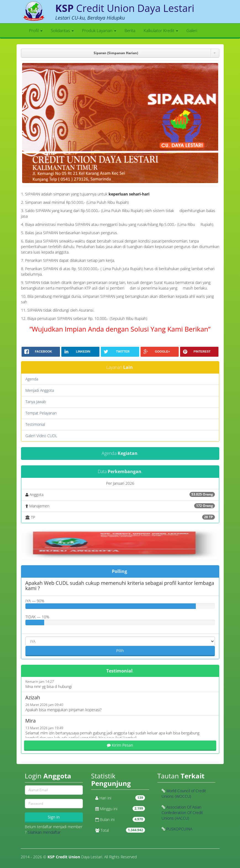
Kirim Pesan (120, 745)
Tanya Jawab (36, 402)
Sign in (54, 817)
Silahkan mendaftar (44, 832)
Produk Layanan (99, 30)
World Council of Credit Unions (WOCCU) (184, 793)
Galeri (192, 30)
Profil (36, 30)
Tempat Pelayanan (41, 413)
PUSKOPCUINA (179, 829)
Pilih (120, 651)
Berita (130, 30)
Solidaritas (62, 30)
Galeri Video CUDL (41, 436)
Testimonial (35, 424)
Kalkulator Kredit (161, 30)
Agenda (32, 379)
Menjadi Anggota (40, 390)
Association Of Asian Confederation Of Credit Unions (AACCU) (182, 813)
